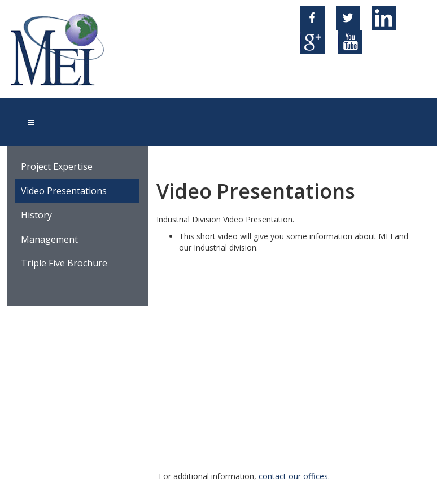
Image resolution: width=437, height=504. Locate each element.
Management (49, 239)
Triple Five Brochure (64, 263)
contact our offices (293, 476)
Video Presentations (64, 191)
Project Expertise (57, 166)
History (36, 215)
